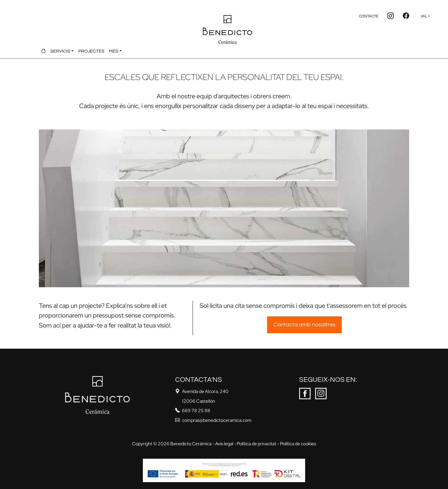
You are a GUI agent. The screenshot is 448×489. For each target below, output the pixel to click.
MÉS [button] (114, 51)
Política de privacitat (257, 444)
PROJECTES (91, 51)
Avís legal (224, 444)
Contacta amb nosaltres (305, 325)
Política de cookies (298, 444)
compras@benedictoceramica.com (217, 420)
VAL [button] (424, 16)
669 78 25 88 (196, 411)
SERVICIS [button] (60, 51)
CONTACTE (369, 16)
